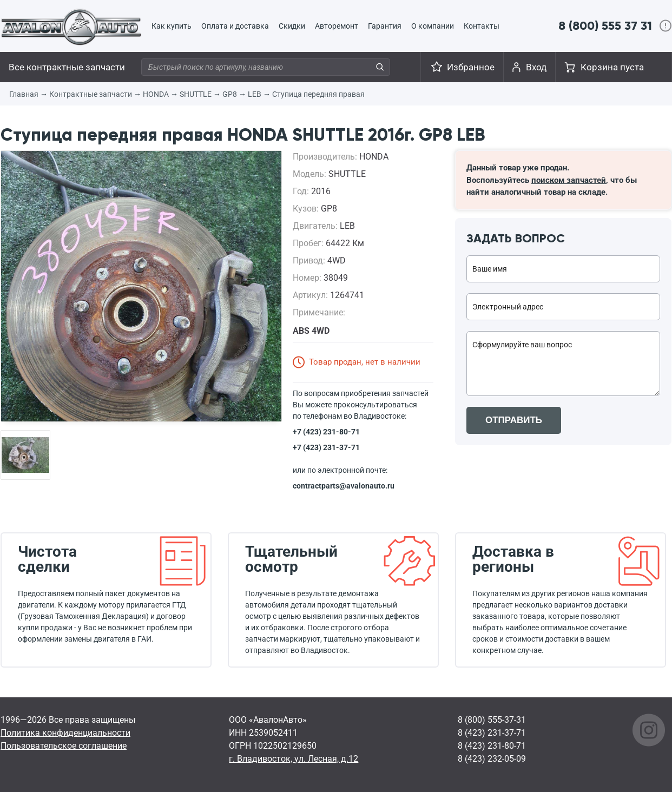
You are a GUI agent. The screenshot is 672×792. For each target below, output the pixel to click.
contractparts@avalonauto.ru (344, 486)
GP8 (230, 94)
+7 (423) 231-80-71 (326, 432)
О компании (433, 26)
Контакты (482, 26)
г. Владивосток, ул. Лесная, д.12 (294, 759)
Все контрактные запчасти (67, 67)
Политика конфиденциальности (65, 733)
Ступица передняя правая (318, 94)
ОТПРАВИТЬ (514, 420)
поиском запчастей (569, 180)
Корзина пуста (612, 67)
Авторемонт (337, 26)
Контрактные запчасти (91, 94)
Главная (24, 94)
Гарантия (385, 26)
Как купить (172, 26)
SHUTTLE (196, 94)
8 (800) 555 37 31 (605, 26)
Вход (536, 67)
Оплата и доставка (235, 26)
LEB (255, 94)
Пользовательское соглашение (64, 746)
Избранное (471, 67)
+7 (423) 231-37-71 (326, 447)
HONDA (156, 94)
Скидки (292, 26)
